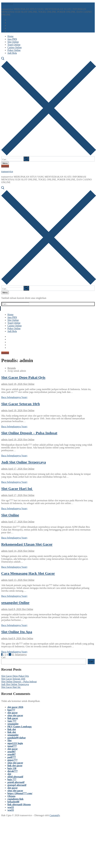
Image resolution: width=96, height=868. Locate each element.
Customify (55, 815)
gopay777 (12, 760)
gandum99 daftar (17, 738)
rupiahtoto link (15, 799)
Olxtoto (11, 796)
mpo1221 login (15, 743)
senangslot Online (15, 603)
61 (13, 654)
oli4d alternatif (15, 777)
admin (4, 384)
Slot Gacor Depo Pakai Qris (23, 377)
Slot (10, 740)
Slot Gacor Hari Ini (17, 489)
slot (9, 774)
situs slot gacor (15, 715)
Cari (3, 657)
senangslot (13, 724)
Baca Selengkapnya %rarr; (14, 397)
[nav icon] (5, 163)
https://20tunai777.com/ (20, 793)
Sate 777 (12, 721)
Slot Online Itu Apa (17, 632)
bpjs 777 (12, 779)
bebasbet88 (13, 802)
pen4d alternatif (16, 782)
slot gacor (13, 713)
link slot (12, 729)
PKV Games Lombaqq (19, 727)
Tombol (5, 166)
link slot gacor (15, 766)
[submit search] (26, 159)
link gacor (13, 718)
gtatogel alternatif (17, 785)
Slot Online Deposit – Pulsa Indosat (29, 433)
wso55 (11, 807)
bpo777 (11, 710)
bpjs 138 (12, 768)
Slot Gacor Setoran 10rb (21, 404)
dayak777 (13, 771)
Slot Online (28, 384)
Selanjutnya (21, 654)
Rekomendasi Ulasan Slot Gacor (27, 544)
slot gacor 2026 (15, 707)
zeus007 (12, 752)
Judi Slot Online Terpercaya (24, 462)
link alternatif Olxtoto (19, 805)
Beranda (12, 368)
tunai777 (12, 746)
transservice (7, 4)
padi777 (12, 757)
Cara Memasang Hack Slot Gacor (28, 573)
